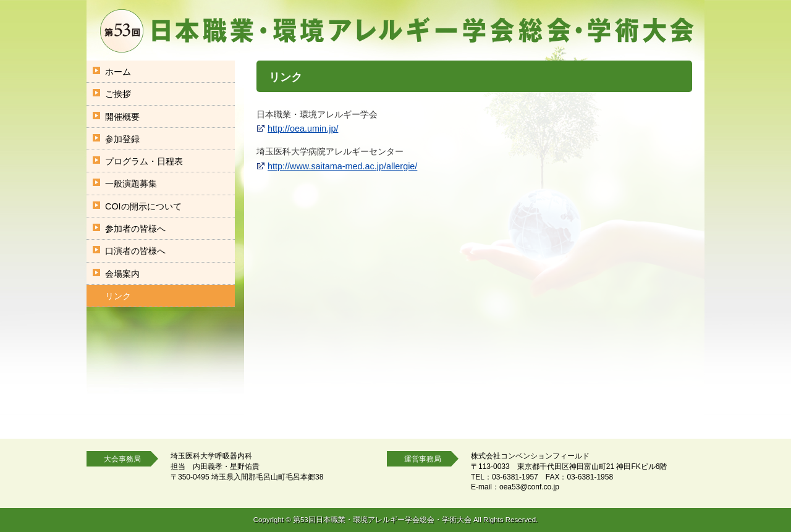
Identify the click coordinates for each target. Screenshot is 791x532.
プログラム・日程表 (144, 161)
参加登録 (122, 139)
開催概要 (122, 117)
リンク (118, 296)
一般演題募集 (131, 184)
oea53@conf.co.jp (529, 487)
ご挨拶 (118, 94)
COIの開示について (143, 206)
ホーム (118, 72)
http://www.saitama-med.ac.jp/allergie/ (342, 166)
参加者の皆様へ (135, 229)
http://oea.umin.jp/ (303, 129)
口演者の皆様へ (135, 251)
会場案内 (122, 274)
